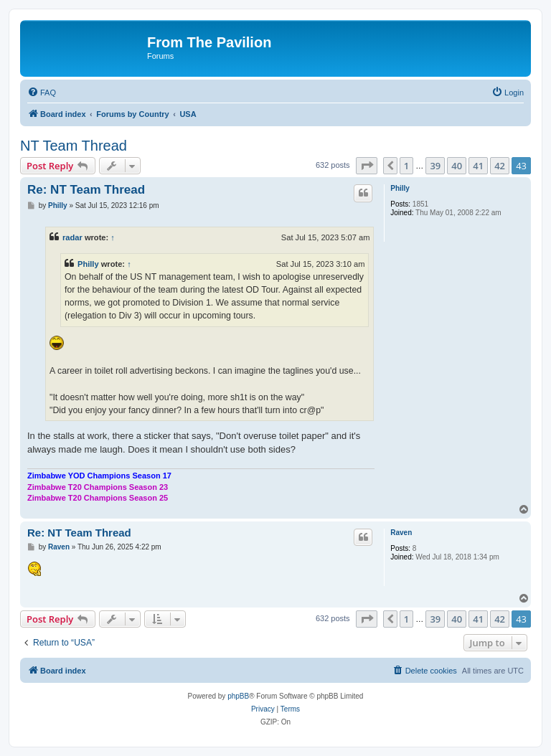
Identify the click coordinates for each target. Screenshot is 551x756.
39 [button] (435, 166)
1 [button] (406, 166)
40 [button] (457, 166)
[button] (367, 166)
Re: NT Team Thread (86, 190)
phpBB (238, 696)
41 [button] (478, 166)
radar (72, 237)
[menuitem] (42, 93)
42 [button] (500, 166)
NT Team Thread (74, 146)
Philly (400, 188)
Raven (401, 533)
